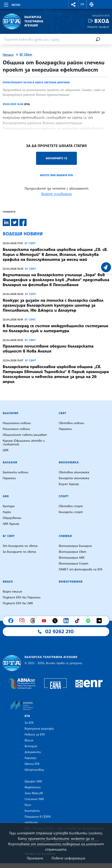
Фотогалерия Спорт (74, 564)
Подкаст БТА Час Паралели (22, 597)
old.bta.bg (31, 823)
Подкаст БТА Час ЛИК (18, 603)
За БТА (29, 723)
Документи (33, 752)
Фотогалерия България (75, 546)
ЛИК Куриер (11, 524)
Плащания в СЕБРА (38, 817)
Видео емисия (12, 592)
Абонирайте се (57, 158)
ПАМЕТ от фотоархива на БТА (81, 569)
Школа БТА (32, 764)
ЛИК (6, 496)
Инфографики (71, 582)
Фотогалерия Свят (73, 552)
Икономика (69, 462)
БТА (27, 716)
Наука (7, 512)
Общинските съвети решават (25, 435)
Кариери (31, 758)
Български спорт (71, 512)
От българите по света (20, 546)
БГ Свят (26, 55)
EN (82, 4)
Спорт (64, 496)
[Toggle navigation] (12, 4)
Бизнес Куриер (69, 484)
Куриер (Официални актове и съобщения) (24, 443)
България (10, 413)
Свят (63, 413)
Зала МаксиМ (34, 793)
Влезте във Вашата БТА (56, 175)
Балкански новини (15, 472)
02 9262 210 (59, 632)
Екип (28, 805)
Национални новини (17, 423)
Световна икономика (74, 472)
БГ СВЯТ (30, 243)
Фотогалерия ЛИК (72, 558)
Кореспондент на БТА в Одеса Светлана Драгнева (36, 82)
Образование (12, 518)
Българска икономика (74, 478)
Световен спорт (71, 506)
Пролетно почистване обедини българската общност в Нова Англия (48, 349)
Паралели (65, 429)
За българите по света (19, 552)
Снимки (65, 536)
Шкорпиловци (34, 770)
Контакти (32, 811)
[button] (73, 4)
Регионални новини (16, 429)
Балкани (10, 462)
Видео (8, 582)
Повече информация (69, 858)
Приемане (35, 858)
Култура (9, 506)
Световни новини (72, 423)
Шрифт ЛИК (33, 782)
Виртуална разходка (39, 729)
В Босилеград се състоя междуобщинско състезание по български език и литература (55, 328)
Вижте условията (56, 194)
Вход (102, 21)
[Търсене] (98, 39)
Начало (8, 55)
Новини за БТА (35, 735)
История (31, 746)
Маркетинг (33, 787)
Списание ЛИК (34, 799)
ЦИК (6, 450)
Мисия (29, 740)
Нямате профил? (98, 27)
